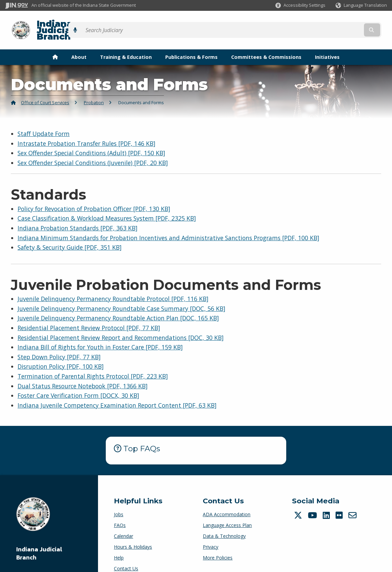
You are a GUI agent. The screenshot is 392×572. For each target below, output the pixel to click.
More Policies (218, 546)
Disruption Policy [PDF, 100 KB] (61, 355)
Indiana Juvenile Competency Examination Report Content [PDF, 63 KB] (117, 393)
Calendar (124, 524)
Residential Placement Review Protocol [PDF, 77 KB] (89, 316)
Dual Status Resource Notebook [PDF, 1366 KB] (83, 374)
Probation (94, 91)
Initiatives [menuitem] (327, 45)
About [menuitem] (79, 45)
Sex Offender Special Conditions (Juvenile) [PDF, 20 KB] (93, 151)
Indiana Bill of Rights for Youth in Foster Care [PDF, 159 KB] (100, 336)
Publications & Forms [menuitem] (191, 45)
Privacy (211, 535)
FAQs (120, 513)
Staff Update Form (44, 122)
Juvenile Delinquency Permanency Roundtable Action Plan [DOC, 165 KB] (118, 306)
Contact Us (126, 557)
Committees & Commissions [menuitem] (266, 45)
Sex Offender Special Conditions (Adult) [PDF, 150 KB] (91, 141)
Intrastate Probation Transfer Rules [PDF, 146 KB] (87, 132)
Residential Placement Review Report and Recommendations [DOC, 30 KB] (121, 326)
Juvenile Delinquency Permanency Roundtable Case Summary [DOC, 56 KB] (121, 297)
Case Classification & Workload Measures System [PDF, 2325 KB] (107, 207)
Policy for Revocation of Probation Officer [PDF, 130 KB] (94, 197)
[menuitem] (55, 45)
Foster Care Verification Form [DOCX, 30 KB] (78, 384)
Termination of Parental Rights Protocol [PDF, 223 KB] (93, 364)
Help (119, 546)
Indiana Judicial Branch (85, 24)
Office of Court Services (45, 91)
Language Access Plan (227, 513)
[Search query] (340, 24)
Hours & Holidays (133, 535)
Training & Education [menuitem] (126, 45)
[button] (300, 5)
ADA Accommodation (227, 502)
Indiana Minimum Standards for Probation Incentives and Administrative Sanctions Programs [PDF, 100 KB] (168, 226)
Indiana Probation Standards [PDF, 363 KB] (78, 216)
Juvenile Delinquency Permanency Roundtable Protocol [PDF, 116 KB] (113, 287)
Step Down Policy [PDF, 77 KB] (59, 345)
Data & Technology (224, 524)
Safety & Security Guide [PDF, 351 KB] (70, 236)
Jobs (119, 502)
